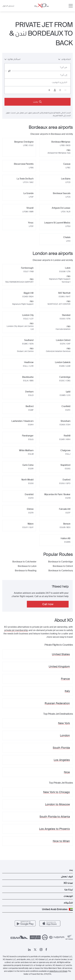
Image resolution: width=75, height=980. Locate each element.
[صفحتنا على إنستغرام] (41, 950)
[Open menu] (71, 6)
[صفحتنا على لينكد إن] (29, 950)
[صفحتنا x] (35, 950)
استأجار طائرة (12, 59)
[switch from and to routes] (9, 71)
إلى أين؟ (64, 75)
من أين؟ (64, 67)
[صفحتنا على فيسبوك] (46, 950)
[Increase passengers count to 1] (49, 90)
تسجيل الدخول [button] (8, 6)
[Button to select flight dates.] (37, 82)
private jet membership (16, 630)
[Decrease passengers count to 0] (65, 90)
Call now (48, 604)
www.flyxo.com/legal (58, 971)
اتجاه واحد (64, 59)
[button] (37, 870)
